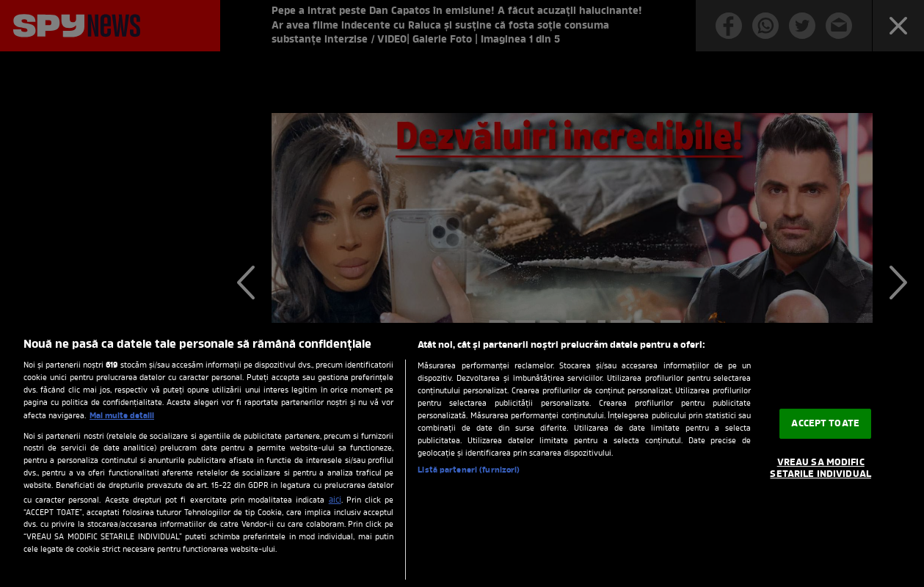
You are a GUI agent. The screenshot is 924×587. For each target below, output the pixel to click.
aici (335, 500)
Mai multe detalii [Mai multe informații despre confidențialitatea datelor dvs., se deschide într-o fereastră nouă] (122, 416)
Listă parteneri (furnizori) (469, 470)
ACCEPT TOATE (825, 424)
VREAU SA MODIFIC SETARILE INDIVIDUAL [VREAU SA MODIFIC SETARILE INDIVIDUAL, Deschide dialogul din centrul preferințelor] (820, 469)
